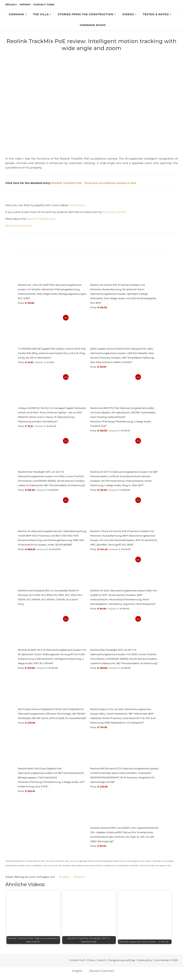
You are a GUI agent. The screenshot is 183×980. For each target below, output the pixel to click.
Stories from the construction (86, 14)
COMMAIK (16, 14)
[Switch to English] (62, 877)
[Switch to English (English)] (76, 971)
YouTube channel (114, 212)
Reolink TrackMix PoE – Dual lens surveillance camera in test (94, 183)
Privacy (11, 4)
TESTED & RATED (156, 14)
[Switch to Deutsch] (77, 877)
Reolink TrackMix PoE (41, 219)
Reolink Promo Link (18, 226)
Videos (128, 14)
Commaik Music (93, 25)
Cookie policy (144, 960)
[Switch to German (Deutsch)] (100, 971)
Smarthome (77, 205)
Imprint (25, 4)
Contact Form (44, 4)
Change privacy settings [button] (121, 960)
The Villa (41, 14)
